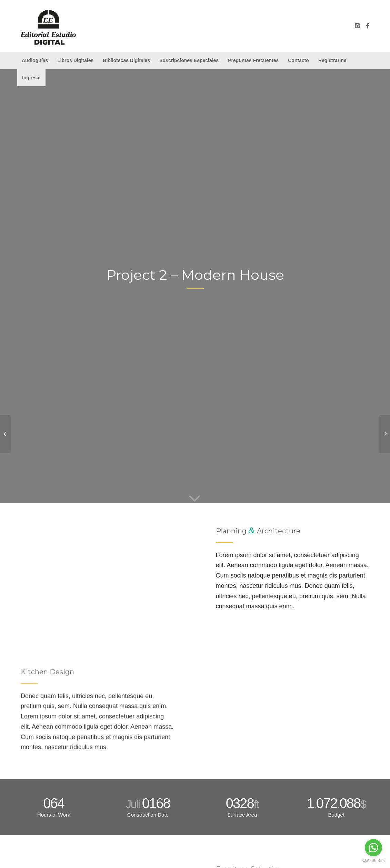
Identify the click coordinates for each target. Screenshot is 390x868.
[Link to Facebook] (368, 26)
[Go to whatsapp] (373, 848)
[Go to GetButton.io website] (373, 861)
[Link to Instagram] (357, 26)
